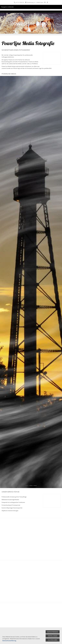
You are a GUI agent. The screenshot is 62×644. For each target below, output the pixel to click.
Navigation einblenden (7, 7)
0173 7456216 (19, 2)
